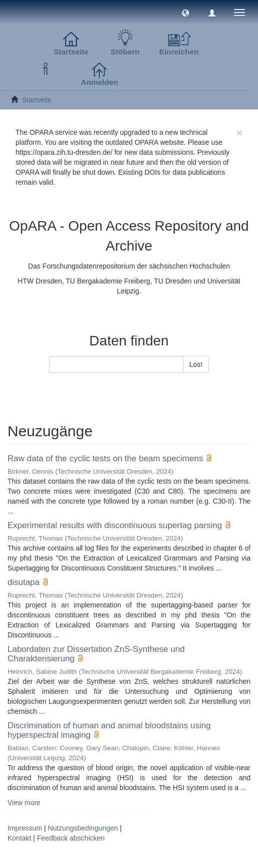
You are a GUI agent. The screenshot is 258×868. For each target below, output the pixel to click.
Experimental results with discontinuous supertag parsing (115, 525)
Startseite (37, 100)
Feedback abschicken (71, 838)
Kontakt (19, 838)
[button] (185, 12)
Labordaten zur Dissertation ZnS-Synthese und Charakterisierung (96, 654)
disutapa (23, 582)
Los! (196, 364)
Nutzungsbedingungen (83, 828)
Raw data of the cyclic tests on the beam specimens (105, 458)
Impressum (25, 828)
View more (24, 803)
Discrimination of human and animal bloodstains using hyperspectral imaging (109, 730)
